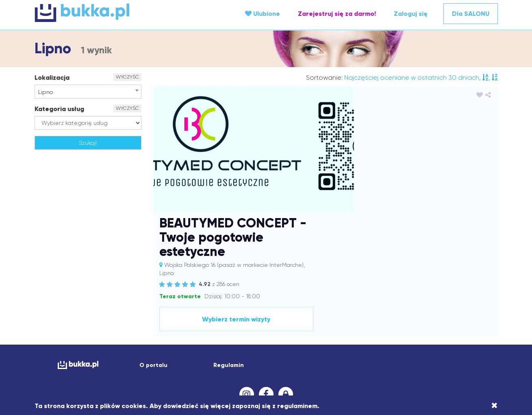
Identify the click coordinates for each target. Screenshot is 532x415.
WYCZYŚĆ (127, 77)
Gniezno (472, 312)
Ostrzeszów (407, 345)
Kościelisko (222, 329)
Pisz (195, 353)
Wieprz (280, 369)
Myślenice (69, 345)
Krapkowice (293, 329)
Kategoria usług (59, 109)
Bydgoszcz (441, 304)
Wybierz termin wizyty (425, 208)
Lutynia (144, 337)
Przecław (237, 353)
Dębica (205, 312)
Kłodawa (73, 329)
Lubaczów (60, 337)
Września (421, 369)
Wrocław (394, 369)
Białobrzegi (216, 304)
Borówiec (356, 304)
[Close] (494, 406)
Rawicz (389, 353)
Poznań (212, 353)
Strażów (277, 361)
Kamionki (373, 321)
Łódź (225, 337)
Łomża (187, 337)
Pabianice (118, 353)
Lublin (104, 337)
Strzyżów (303, 361)
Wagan (168, 369)
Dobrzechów (264, 312)
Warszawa (226, 369)
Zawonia (464, 369)
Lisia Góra (457, 329)
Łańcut (166, 337)
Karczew (399, 321)
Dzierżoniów (397, 312)
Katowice (425, 321)
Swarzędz (331, 361)
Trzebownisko (96, 369)
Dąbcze (152, 312)
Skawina (190, 361)
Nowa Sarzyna (252, 345)
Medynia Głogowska (299, 337)
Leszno (362, 329)
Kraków (266, 329)
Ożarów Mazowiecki (76, 353)
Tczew (444, 361)
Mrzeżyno (431, 337)
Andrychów (183, 304)
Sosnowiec (250, 361)
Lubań (85, 337)
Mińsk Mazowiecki (372, 337)
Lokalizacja (52, 78)
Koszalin (196, 329)
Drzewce (367, 312)
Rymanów (444, 353)
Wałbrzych (195, 369)
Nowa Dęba (214, 345)
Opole (324, 345)
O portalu (153, 254)
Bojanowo (329, 304)
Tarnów (424, 361)
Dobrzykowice (302, 312)
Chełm (467, 304)
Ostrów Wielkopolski (362, 345)
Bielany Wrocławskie (287, 304)
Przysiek (288, 353)
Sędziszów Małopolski (98, 361)
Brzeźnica (384, 304)
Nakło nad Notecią (109, 345)
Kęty (445, 321)
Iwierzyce (192, 321)
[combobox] (88, 92)
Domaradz (338, 312)
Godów (62, 321)
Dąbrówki (179, 312)
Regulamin (229, 254)
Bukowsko (412, 304)
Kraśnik (321, 329)
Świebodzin (362, 361)
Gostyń (84, 321)
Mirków (407, 337)
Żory (285, 378)
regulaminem (297, 406)
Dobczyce (231, 312)
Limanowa (410, 329)
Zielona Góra (259, 378)
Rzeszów (471, 353)
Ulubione (263, 14)
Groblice (107, 321)
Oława (304, 345)
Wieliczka (255, 369)
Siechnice (142, 361)
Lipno (433, 329)
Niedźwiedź (180, 345)
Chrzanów (61, 312)
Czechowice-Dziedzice (108, 312)
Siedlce (166, 361)
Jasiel (241, 321)
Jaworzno (300, 321)
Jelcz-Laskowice (337, 321)
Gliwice (448, 312)
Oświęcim (438, 345)
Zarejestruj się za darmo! (337, 14)
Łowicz (207, 337)
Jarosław (219, 321)
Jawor (276, 321)
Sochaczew (218, 361)
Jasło (258, 321)
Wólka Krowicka (360, 369)
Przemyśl (263, 353)
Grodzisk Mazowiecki (149, 321)
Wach (148, 369)
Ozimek (464, 345)
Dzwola (426, 312)
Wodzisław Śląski (315, 369)
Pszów (309, 353)
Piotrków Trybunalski (161, 353)
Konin (156, 329)
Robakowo (415, 353)
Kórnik (246, 329)
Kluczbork (466, 321)
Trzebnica (468, 361)
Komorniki (134, 329)
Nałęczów (149, 345)
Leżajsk (383, 329)
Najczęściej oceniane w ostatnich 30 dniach (412, 78)
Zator (443, 369)
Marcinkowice (252, 337)
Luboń (123, 337)
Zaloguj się (411, 14)
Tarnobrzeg (396, 361)
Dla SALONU (471, 14)
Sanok (59, 361)
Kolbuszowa (103, 329)
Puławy (329, 353)
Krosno (341, 329)
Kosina (174, 329)
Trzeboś (66, 369)
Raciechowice (359, 353)
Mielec (338, 337)
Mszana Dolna (465, 337)
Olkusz (283, 345)
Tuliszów (127, 369)
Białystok (246, 304)
